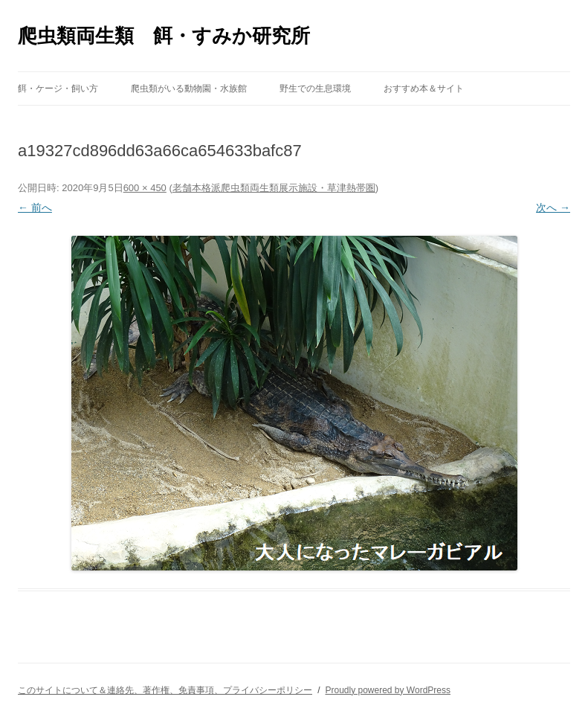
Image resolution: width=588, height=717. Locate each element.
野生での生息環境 (315, 89)
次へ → (553, 208)
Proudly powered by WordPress (388, 690)
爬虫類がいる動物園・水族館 (189, 89)
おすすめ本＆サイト (424, 89)
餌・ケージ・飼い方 (58, 89)
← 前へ (35, 208)
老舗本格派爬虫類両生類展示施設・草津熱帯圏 (274, 188)
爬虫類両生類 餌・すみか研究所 (164, 36)
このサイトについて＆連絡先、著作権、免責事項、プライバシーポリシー (165, 690)
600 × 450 (145, 188)
